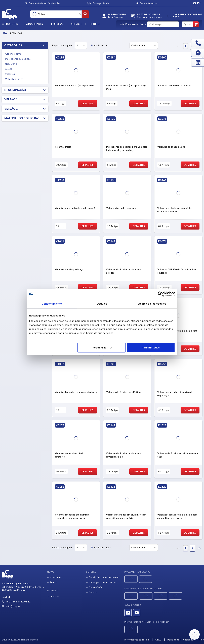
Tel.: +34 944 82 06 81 (16, 602)
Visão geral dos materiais (103, 582)
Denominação (15, 90)
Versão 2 (11, 99)
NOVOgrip (11, 64)
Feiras (53, 582)
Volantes (10, 74)
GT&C (158, 640)
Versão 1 (11, 109)
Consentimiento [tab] (52, 304)
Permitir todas (151, 347)
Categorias (13, 45)
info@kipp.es (11, 606)
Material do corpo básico (24, 118)
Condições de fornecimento (104, 577)
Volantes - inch (14, 79)
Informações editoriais (137, 640)
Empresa (57, 24)
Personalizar (102, 347)
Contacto (94, 592)
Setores (95, 24)
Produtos (10, 24)
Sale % (9, 69)
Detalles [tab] (102, 304)
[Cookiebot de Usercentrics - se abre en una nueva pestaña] (160, 294)
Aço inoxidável (13, 54)
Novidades (56, 577)
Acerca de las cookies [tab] (152, 304)
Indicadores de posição (18, 59)
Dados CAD (95, 587)
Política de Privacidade (180, 640)
